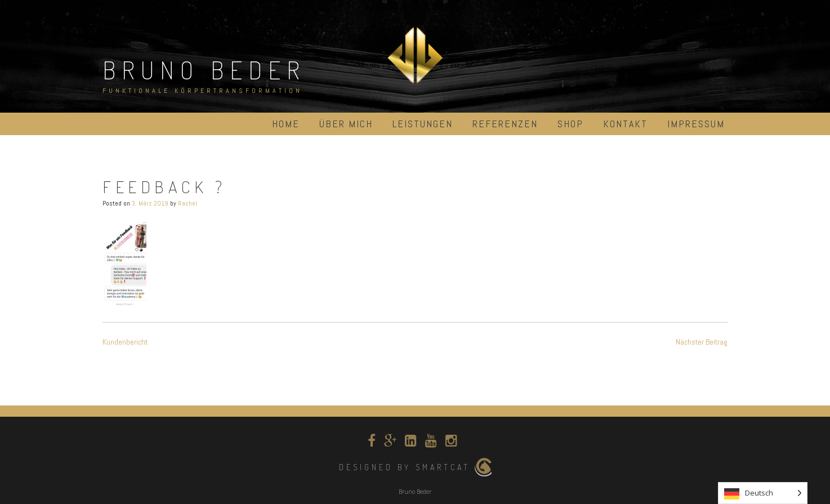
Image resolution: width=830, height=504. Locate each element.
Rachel (188, 203)
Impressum (696, 124)
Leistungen (423, 124)
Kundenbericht (125, 342)
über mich (346, 124)
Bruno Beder (204, 70)
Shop (570, 124)
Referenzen (505, 124)
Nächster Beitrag (702, 342)
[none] (763, 493)
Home (286, 124)
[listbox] (763, 493)
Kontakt (625, 124)
